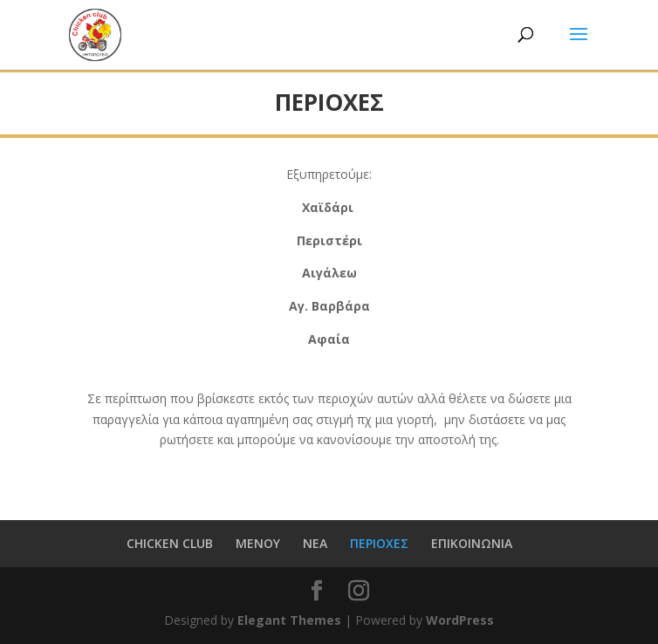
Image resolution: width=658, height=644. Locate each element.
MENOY (258, 543)
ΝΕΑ (315, 543)
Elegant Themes (289, 620)
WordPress (460, 620)
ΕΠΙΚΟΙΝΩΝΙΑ (472, 543)
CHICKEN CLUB (170, 543)
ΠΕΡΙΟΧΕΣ (379, 543)
